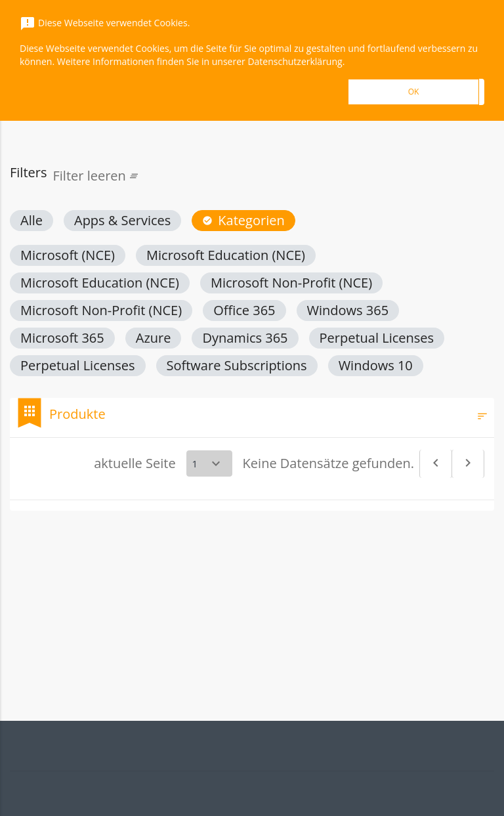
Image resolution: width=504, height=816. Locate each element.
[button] (31, 221)
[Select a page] (209, 463)
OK (414, 92)
